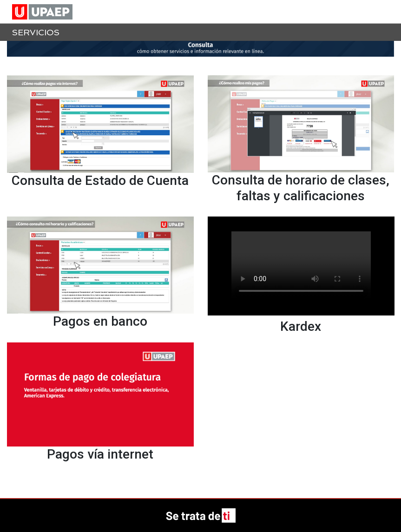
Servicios (36, 32)
